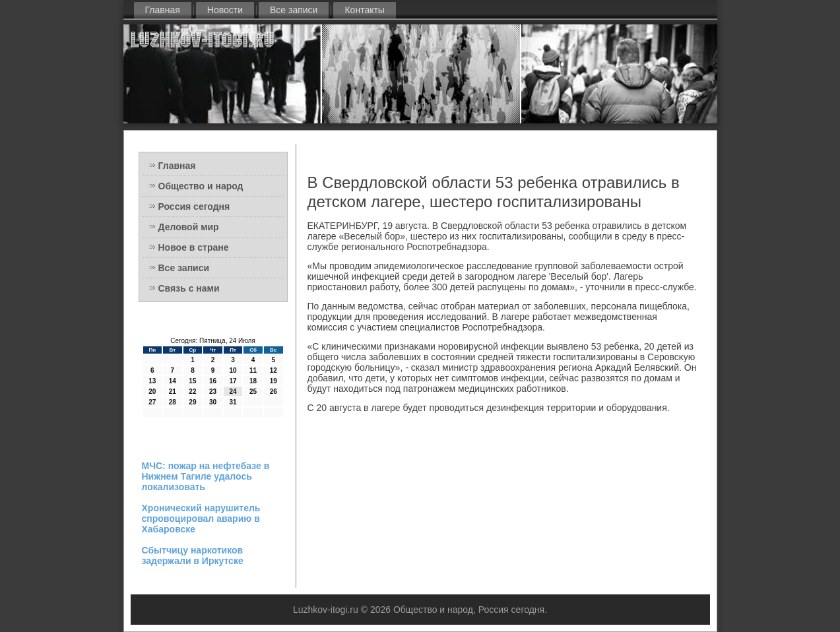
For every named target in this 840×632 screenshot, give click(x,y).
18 (253, 381)
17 (233, 381)
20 (152, 392)
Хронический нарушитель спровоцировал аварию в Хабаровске (201, 519)
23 (213, 392)
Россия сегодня (194, 206)
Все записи (294, 10)
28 (173, 402)
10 (233, 370)
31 (233, 402)
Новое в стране (194, 247)
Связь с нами (189, 288)
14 (173, 381)
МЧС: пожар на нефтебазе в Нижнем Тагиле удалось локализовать (206, 476)
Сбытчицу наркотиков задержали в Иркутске (193, 555)
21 (173, 392)
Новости (225, 10)
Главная (163, 10)
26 (274, 392)
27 (152, 402)
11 (253, 370)
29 (192, 402)
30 (213, 402)
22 (192, 392)
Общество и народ (201, 186)
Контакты (364, 10)
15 (192, 381)
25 (253, 392)
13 (152, 381)
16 (213, 381)
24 (233, 392)
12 (274, 370)
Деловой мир (189, 227)
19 (274, 381)
